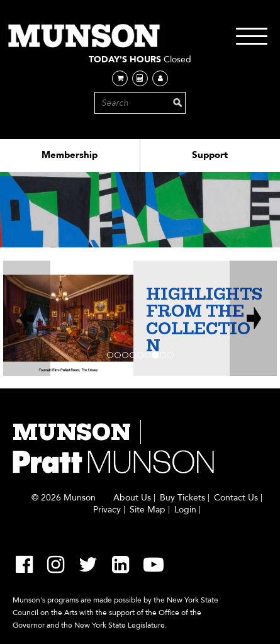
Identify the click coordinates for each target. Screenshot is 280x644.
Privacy (107, 510)
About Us (132, 498)
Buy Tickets (182, 498)
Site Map (148, 510)
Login (185, 510)
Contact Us (236, 498)
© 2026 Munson (64, 498)
